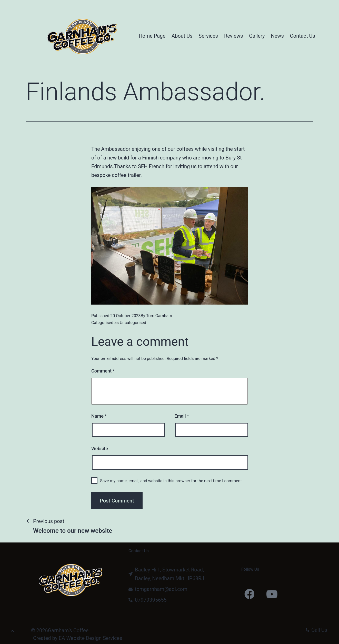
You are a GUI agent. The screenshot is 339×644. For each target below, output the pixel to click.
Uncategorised (133, 323)
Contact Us (303, 36)
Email (182, 416)
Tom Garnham (159, 316)
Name (99, 416)
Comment (103, 371)
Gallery (257, 36)
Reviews (233, 36)
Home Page (152, 36)
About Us (182, 36)
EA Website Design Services (90, 638)
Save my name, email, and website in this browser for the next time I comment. (171, 481)
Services (208, 36)
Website (100, 449)
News (277, 36)
